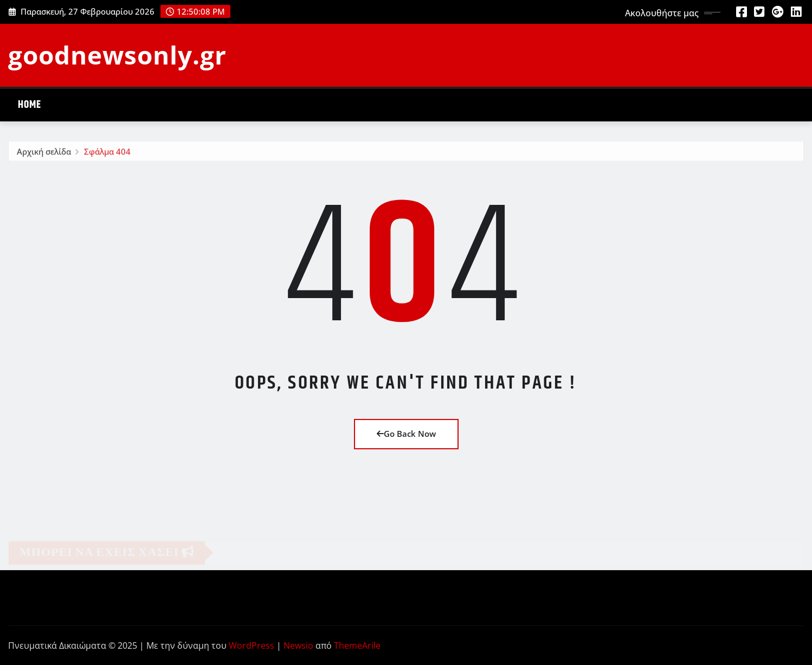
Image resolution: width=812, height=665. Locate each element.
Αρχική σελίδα (44, 153)
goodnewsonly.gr (117, 55)
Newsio (298, 645)
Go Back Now (406, 434)
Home (30, 105)
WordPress (252, 645)
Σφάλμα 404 (107, 153)
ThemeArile (357, 645)
